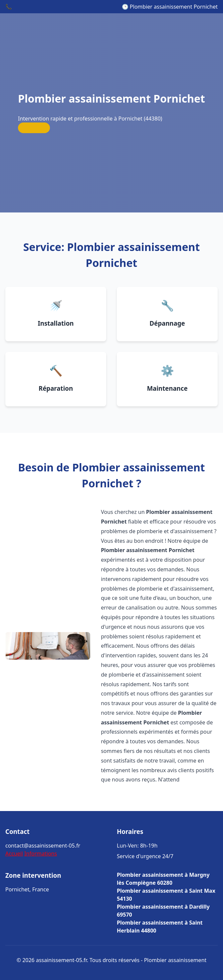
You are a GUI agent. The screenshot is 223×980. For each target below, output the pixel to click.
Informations (41, 854)
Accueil (14, 854)
